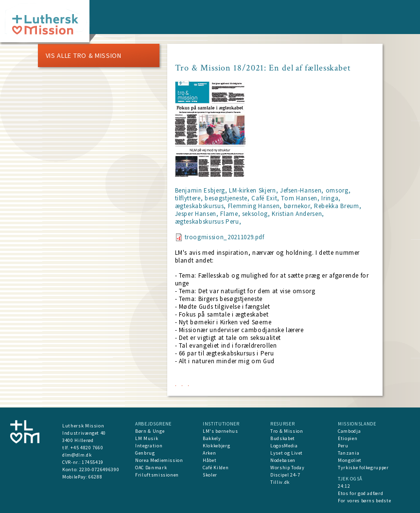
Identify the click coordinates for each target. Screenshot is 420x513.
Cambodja (349, 431)
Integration (149, 446)
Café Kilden (216, 468)
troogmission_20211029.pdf (225, 237)
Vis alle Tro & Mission (84, 55)
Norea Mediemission (159, 460)
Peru (343, 446)
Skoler (210, 475)
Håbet (210, 460)
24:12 (344, 486)
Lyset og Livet (287, 453)
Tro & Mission (287, 431)
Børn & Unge (150, 431)
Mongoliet (350, 460)
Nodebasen (283, 460)
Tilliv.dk (280, 482)
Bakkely (212, 438)
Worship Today (287, 468)
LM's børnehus (220, 431)
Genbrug (145, 453)
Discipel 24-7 (285, 475)
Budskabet (283, 438)
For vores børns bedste (364, 501)
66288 (95, 477)
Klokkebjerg (216, 446)
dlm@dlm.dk (77, 455)
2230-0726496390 (99, 469)
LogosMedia (284, 446)
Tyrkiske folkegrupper (363, 468)
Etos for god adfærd (360, 493)
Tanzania (349, 453)
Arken (209, 453)
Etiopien (348, 438)
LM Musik (147, 438)
